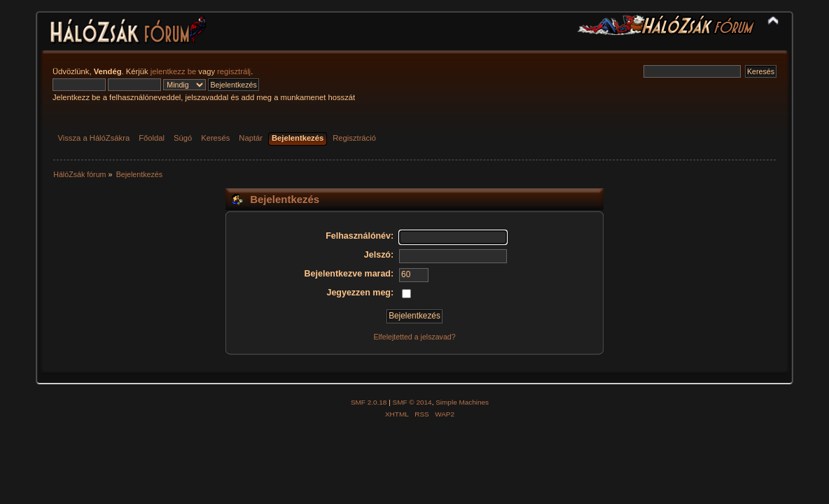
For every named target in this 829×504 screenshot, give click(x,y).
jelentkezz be (173, 71)
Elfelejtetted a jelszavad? (414, 337)
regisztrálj (234, 71)
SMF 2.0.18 (369, 402)
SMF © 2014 (412, 402)
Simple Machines (462, 402)
